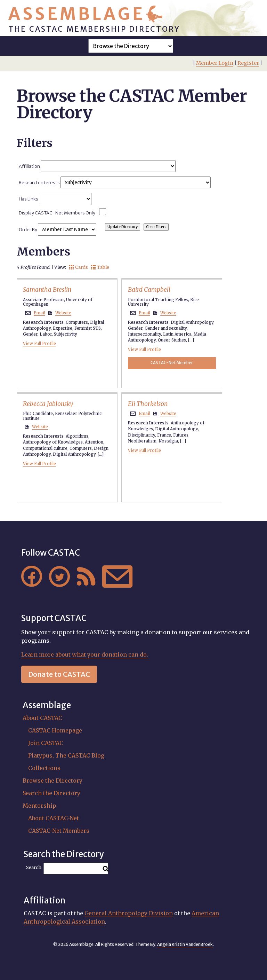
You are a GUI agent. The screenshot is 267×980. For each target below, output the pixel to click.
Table (100, 267)
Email (39, 313)
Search (34, 867)
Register (248, 63)
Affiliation (97, 166)
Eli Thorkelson (148, 404)
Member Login (215, 63)
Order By (57, 229)
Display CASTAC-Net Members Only (57, 213)
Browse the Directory (52, 781)
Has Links (55, 199)
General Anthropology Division (129, 913)
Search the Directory (51, 793)
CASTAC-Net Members (59, 831)
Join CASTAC (46, 743)
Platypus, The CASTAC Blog (66, 755)
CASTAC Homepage (55, 730)
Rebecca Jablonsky (48, 404)
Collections (44, 768)
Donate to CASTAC (59, 674)
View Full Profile (39, 344)
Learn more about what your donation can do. (85, 654)
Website (63, 313)
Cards (79, 267)
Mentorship (39, 806)
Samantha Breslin (47, 290)
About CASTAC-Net (54, 818)
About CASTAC (42, 718)
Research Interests (115, 182)
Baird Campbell (149, 290)
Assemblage (77, 14)
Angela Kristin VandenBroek (185, 944)
